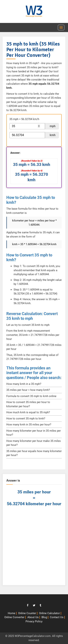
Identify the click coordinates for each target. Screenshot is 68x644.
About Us (33, 617)
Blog (44, 617)
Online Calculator (49, 613)
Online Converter (14, 617)
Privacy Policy (34, 621)
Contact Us (57, 617)
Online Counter (27, 613)
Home (12, 613)
